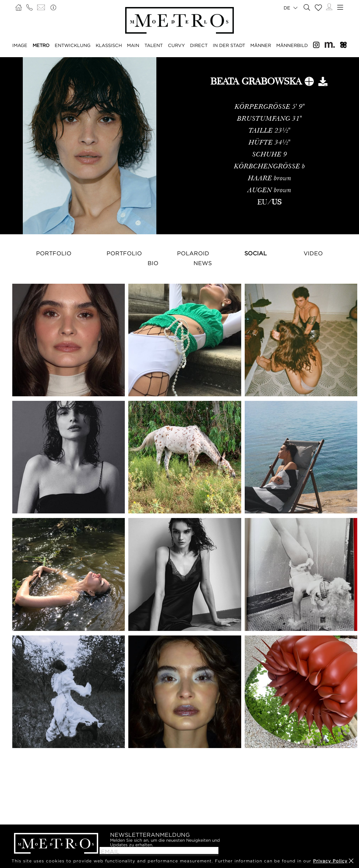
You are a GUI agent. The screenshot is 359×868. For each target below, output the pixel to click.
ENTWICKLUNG (73, 45)
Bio (153, 263)
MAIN (133, 45)
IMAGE (20, 45)
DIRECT (199, 45)
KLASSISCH (109, 45)
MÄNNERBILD (292, 45)
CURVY (176, 45)
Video (313, 253)
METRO (41, 45)
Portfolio (54, 253)
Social (256, 253)
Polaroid (193, 253)
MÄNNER (261, 45)
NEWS (203, 263)
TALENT (154, 45)
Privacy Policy (330, 861)
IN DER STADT (229, 45)
